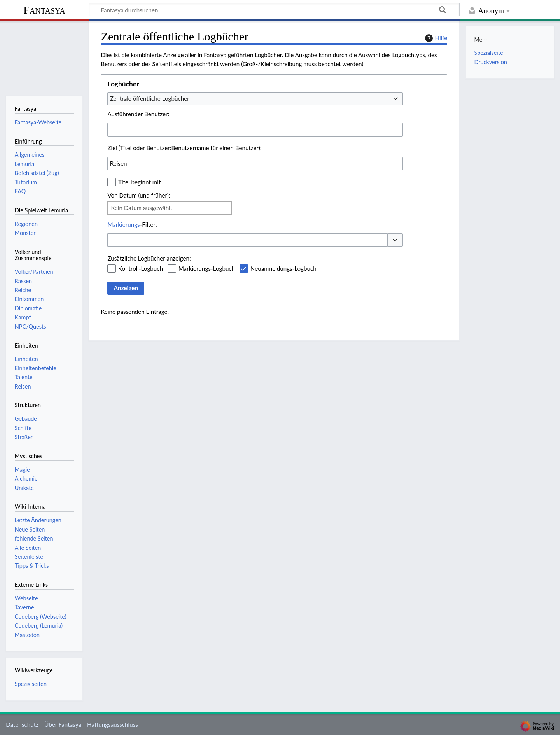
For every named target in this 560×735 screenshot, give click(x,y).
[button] (395, 240)
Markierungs (123, 224)
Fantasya (44, 10)
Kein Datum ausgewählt (142, 208)
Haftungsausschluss (113, 724)
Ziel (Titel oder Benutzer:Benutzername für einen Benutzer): (184, 148)
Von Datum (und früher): (139, 195)
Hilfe (435, 38)
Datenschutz (22, 724)
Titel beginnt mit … (143, 182)
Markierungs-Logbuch (207, 268)
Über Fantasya (63, 724)
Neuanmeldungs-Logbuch (283, 268)
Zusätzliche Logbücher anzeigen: (149, 258)
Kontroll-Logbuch (141, 268)
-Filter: (132, 224)
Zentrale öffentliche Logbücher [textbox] (150, 98)
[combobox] (255, 99)
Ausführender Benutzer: (138, 114)
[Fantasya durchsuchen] (274, 10)
